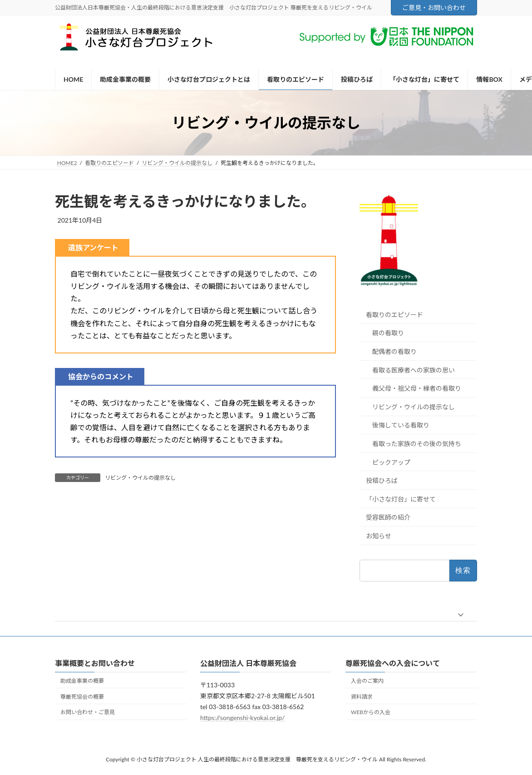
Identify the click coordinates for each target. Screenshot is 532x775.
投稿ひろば (382, 480)
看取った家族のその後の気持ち (417, 444)
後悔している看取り (401, 425)
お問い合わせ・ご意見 (88, 713)
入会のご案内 (367, 681)
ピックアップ (391, 462)
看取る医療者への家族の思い (414, 370)
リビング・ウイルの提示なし (140, 478)
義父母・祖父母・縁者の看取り (417, 388)
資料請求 (362, 697)
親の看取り (388, 333)
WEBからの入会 (371, 713)
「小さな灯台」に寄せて (401, 499)
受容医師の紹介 (388, 518)
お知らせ (379, 536)
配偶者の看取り (394, 351)
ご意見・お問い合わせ (434, 7)
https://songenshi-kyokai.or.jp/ (242, 718)
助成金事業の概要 (82, 681)
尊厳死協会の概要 (82, 697)
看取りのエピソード (394, 315)
